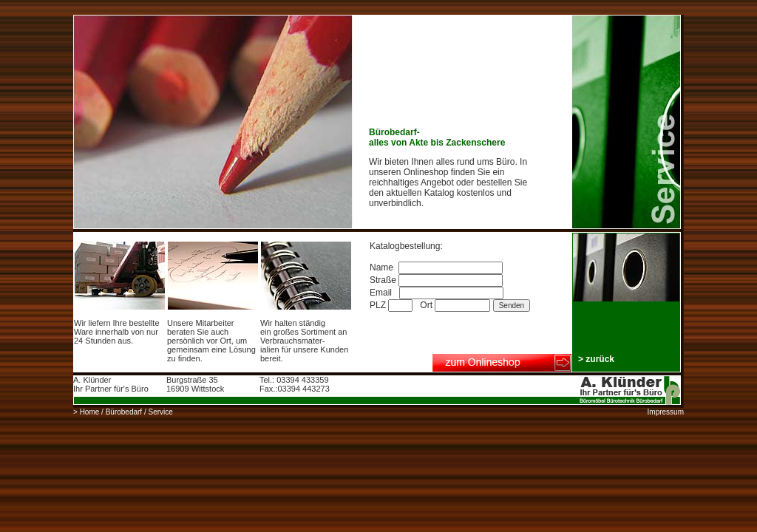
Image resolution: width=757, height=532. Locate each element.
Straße (436, 280)
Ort (456, 305)
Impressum (666, 412)
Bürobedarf (124, 412)
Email (437, 293)
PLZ (393, 305)
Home (90, 412)
